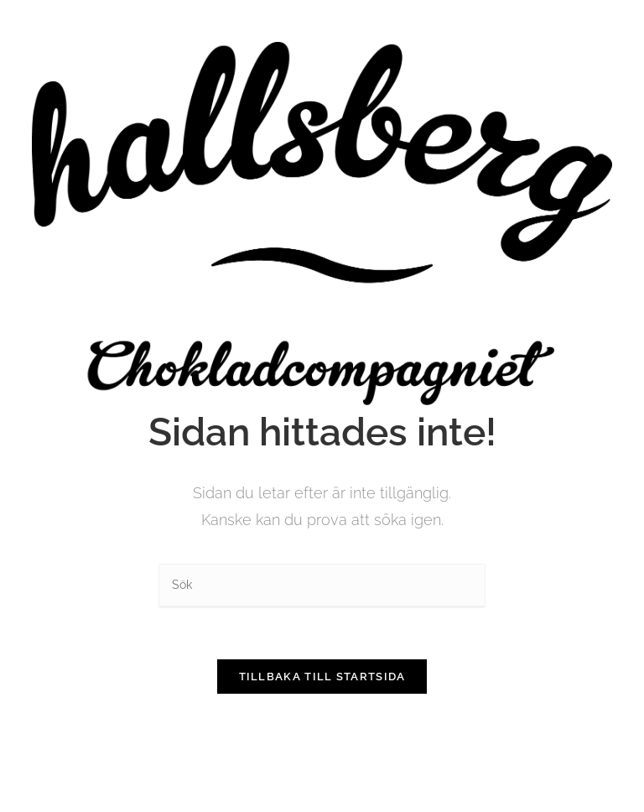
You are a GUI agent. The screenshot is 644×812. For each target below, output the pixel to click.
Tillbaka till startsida (322, 677)
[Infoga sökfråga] (322, 586)
